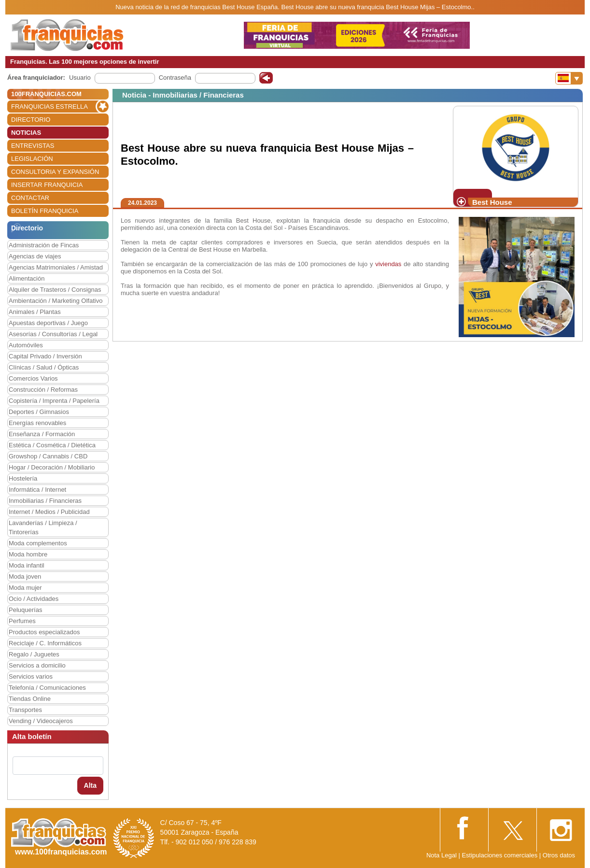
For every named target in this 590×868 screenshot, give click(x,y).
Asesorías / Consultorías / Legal (53, 334)
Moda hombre (28, 554)
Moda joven (25, 576)
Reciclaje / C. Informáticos (45, 643)
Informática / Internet (37, 490)
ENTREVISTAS (33, 146)
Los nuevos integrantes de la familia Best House (196, 221)
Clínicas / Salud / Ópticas (44, 367)
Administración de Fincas (44, 245)
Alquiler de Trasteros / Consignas (55, 290)
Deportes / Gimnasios (39, 412)
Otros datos (559, 855)
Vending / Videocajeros (41, 721)
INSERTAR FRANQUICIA (47, 185)
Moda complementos (38, 543)
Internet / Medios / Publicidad (49, 512)
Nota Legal (442, 855)
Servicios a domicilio (37, 665)
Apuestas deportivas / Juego (48, 323)
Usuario (80, 78)
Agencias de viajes (35, 256)
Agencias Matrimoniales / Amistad (56, 267)
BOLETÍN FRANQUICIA (45, 211)
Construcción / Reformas (43, 390)
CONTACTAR (30, 198)
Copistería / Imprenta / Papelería (54, 401)
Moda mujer (25, 588)
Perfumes (22, 621)
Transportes (25, 710)
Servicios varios (31, 676)
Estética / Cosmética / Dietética (52, 445)
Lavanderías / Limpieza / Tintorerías (43, 527)
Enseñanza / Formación (42, 434)
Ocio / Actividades (34, 599)
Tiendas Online (30, 699)
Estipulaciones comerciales (500, 855)
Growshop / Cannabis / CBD (48, 456)
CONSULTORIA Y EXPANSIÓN (55, 172)
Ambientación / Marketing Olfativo (56, 301)
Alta (90, 785)
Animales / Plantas (35, 312)
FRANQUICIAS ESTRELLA (49, 107)
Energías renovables (37, 423)
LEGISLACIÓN (32, 159)
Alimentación (27, 278)
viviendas (388, 264)
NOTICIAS (26, 133)
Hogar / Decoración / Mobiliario (52, 467)
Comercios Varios (33, 378)
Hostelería (23, 478)
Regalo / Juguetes (34, 654)
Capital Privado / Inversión (45, 356)
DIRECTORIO (31, 120)
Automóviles (26, 345)
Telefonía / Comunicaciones (47, 688)
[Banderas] (569, 78)
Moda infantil (27, 565)
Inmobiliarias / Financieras (45, 501)
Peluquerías (25, 610)
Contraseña (175, 78)
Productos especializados (44, 632)
